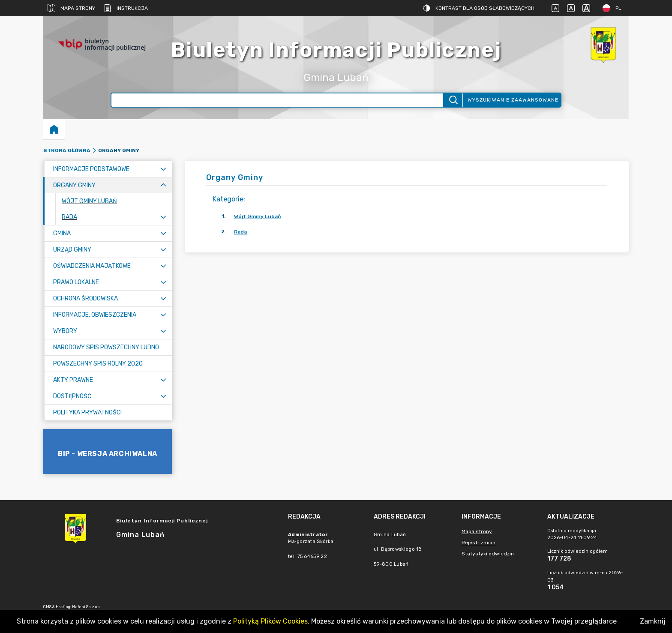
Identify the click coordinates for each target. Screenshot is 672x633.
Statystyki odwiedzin (488, 554)
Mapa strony (71, 8)
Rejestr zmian (478, 543)
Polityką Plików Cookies (270, 621)
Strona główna (67, 150)
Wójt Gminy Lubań (257, 216)
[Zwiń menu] (163, 185)
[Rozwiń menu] (163, 169)
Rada (240, 232)
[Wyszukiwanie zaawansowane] (277, 100)
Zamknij (653, 621)
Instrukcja (126, 8)
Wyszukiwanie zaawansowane (513, 100)
